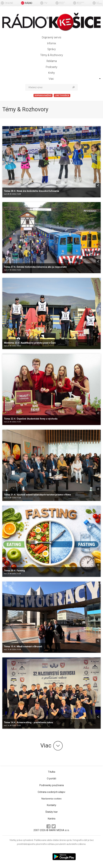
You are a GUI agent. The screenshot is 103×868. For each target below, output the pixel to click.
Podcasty (51, 67)
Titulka (52, 772)
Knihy (51, 73)
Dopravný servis (51, 37)
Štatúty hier (51, 812)
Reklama (52, 61)
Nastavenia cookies (51, 799)
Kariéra (51, 819)
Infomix (52, 43)
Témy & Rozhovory (52, 55)
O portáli (51, 779)
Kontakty (51, 805)
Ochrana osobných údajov (51, 792)
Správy (52, 49)
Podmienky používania (51, 785)
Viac (75, 79)
